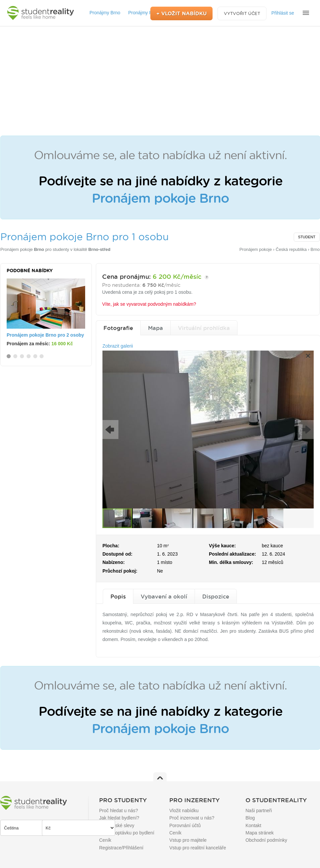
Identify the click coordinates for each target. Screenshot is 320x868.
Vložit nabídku (184, 811)
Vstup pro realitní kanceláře (198, 848)
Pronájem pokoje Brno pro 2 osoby (45, 335)
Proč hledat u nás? (119, 811)
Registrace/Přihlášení (121, 848)
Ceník (105, 840)
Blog (250, 818)
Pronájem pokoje (22, 249)
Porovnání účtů (185, 825)
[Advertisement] (160, 81)
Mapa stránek (260, 833)
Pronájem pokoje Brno (160, 198)
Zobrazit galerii (118, 346)
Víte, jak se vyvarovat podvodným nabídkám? (149, 304)
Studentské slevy (117, 825)
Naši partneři (259, 811)
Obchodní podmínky (266, 840)
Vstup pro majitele (188, 840)
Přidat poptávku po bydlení (127, 833)
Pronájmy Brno (105, 13)
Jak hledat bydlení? (119, 818)
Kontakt (253, 825)
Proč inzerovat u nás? (192, 818)
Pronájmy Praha (145, 13)
